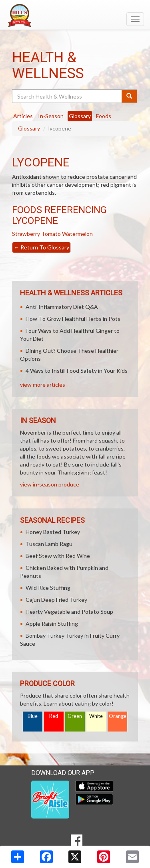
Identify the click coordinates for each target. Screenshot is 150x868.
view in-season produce (50, 484)
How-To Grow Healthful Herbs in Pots (73, 319)
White (96, 716)
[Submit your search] (129, 96)
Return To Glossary (41, 247)
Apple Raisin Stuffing (52, 624)
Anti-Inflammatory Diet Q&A (62, 307)
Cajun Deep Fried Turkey (56, 600)
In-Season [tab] (51, 116)
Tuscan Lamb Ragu (49, 544)
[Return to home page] (75, 16)
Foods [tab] (104, 116)
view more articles (43, 385)
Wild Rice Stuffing (48, 588)
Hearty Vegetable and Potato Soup (69, 612)
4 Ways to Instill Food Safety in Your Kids (77, 371)
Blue (33, 716)
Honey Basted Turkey (53, 532)
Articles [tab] (23, 116)
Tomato (51, 234)
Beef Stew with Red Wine (58, 556)
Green (75, 716)
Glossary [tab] (80, 116)
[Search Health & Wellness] (67, 96)
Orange (118, 716)
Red (54, 716)
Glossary (29, 128)
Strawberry (26, 234)
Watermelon (77, 234)
